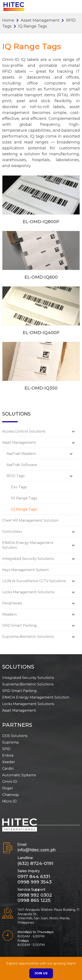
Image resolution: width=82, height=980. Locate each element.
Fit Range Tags (24, 498)
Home (8, 20)
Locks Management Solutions (28, 592)
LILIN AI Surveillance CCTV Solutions (34, 581)
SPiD (6, 749)
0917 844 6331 (34, 876)
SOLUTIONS (18, 667)
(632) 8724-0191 (35, 863)
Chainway (11, 795)
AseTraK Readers (21, 454)
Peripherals (12, 603)
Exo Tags (19, 487)
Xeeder (9, 762)
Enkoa (8, 755)
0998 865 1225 (34, 900)
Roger (8, 788)
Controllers (12, 532)
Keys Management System (25, 570)
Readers (9, 614)
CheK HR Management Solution (30, 520)
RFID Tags (16, 476)
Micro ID (9, 801)
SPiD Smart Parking (19, 625)
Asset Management (40, 20)
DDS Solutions (15, 736)
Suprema (10, 742)
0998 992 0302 (35, 895)
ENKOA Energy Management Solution (36, 697)
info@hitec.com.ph (37, 850)
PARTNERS (17, 725)
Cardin (8, 769)
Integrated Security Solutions (28, 559)
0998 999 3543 (35, 882)
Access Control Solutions (24, 431)
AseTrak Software (22, 465)
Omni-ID (10, 782)
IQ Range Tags (24, 509)
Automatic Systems (19, 775)
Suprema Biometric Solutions (28, 637)
